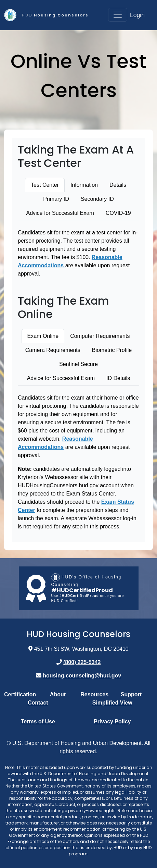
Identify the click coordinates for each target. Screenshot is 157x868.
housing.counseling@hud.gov (82, 676)
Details (118, 185)
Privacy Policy (112, 722)
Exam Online (43, 336)
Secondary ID (97, 199)
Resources (94, 694)
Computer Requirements (100, 336)
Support (131, 694)
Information (84, 185)
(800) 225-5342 (82, 662)
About (58, 694)
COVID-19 (118, 213)
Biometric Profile (112, 350)
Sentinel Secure (78, 364)
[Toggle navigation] (118, 15)
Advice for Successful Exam (60, 213)
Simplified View (112, 703)
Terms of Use (38, 722)
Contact (38, 703)
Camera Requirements (53, 350)
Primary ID (56, 199)
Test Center (45, 185)
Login (137, 15)
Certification (20, 694)
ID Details (118, 378)
